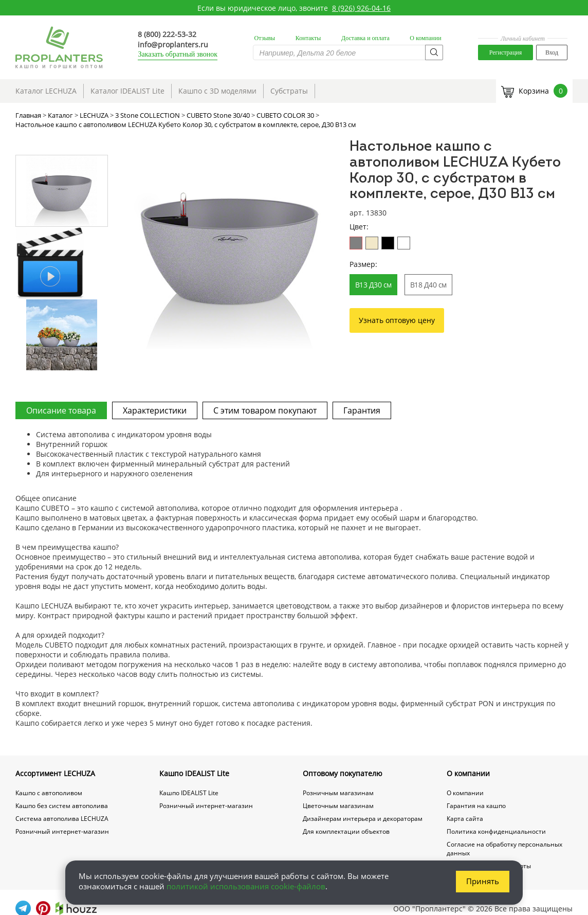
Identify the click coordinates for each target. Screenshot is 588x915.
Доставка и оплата (365, 38)
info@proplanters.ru (173, 44)
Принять (483, 881)
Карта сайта (465, 819)
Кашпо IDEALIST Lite (194, 773)
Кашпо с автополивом (49, 793)
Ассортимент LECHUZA (55, 773)
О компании (425, 38)
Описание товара (61, 410)
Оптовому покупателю (343, 773)
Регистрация (506, 52)
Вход (552, 52)
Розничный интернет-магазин (62, 831)
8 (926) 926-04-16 (361, 8)
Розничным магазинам (338, 793)
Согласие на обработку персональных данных (504, 849)
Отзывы (265, 38)
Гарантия (362, 410)
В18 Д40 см (428, 285)
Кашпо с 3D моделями (217, 91)
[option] (229, 244)
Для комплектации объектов (346, 831)
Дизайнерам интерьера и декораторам (363, 819)
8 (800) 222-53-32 (167, 34)
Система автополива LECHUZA (62, 819)
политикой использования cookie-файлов (246, 886)
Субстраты (289, 91)
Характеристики (155, 410)
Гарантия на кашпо (476, 806)
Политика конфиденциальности (496, 831)
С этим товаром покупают (265, 410)
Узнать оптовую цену (397, 320)
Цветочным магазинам (338, 806)
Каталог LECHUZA (46, 91)
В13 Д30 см (373, 285)
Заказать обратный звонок (178, 54)
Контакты (308, 38)
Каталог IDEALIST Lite (127, 91)
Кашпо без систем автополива (62, 806)
